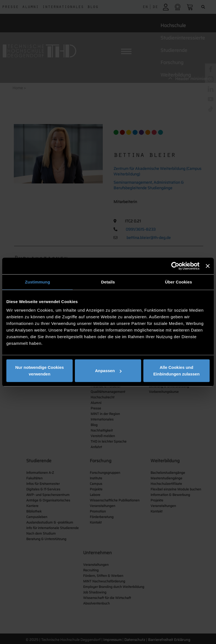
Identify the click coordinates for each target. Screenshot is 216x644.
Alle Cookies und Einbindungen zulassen (177, 371)
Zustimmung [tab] (37, 282)
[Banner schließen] (208, 266)
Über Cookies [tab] (178, 282)
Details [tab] (108, 282)
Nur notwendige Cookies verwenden (39, 371)
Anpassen (108, 371)
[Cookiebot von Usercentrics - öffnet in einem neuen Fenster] (175, 266)
